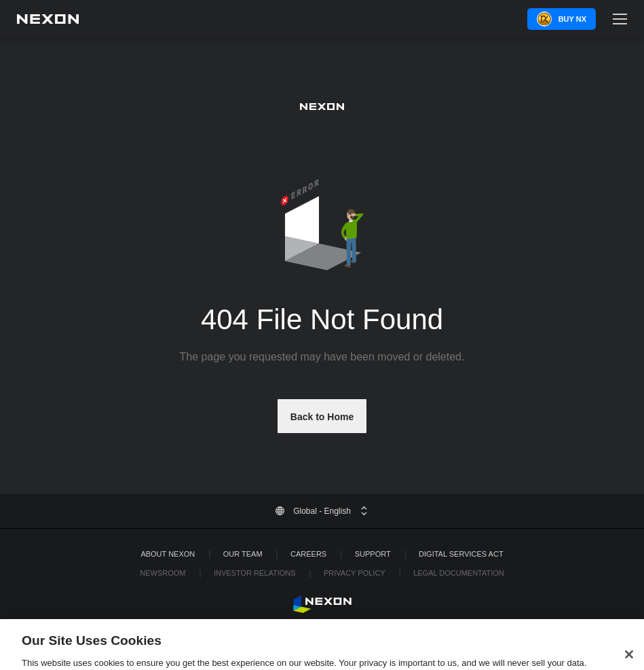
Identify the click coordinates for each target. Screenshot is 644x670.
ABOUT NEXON (168, 554)
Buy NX (572, 19)
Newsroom (163, 573)
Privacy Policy (355, 573)
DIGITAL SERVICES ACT (461, 554)
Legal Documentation (459, 573)
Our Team (243, 554)
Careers (308, 554)
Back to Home (322, 417)
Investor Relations (255, 573)
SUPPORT (373, 554)
